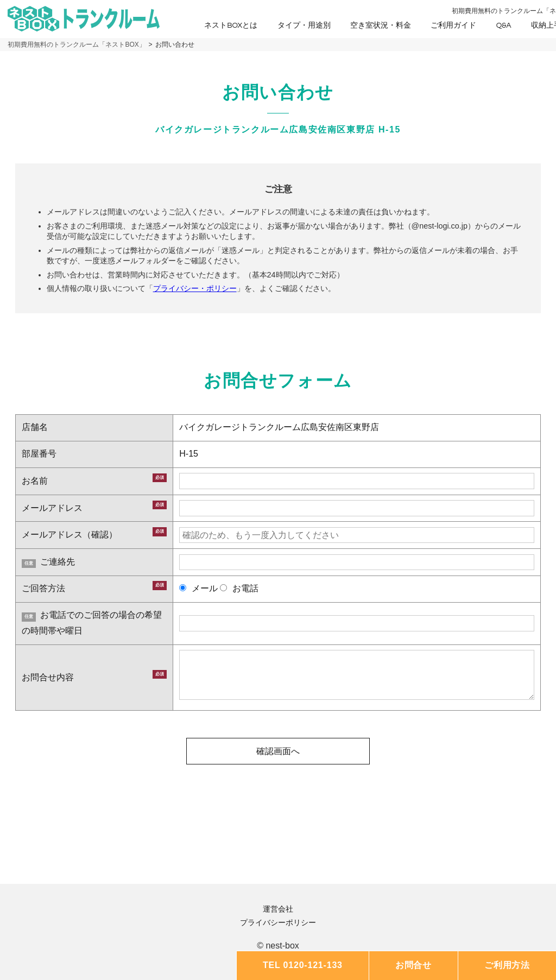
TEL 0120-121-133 (303, 965)
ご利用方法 (507, 965)
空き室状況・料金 (381, 26)
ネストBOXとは (231, 26)
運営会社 (278, 909)
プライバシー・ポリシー (195, 288)
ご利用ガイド (453, 26)
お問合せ (413, 965)
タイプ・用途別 (304, 26)
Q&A (504, 26)
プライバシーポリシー (278, 922)
